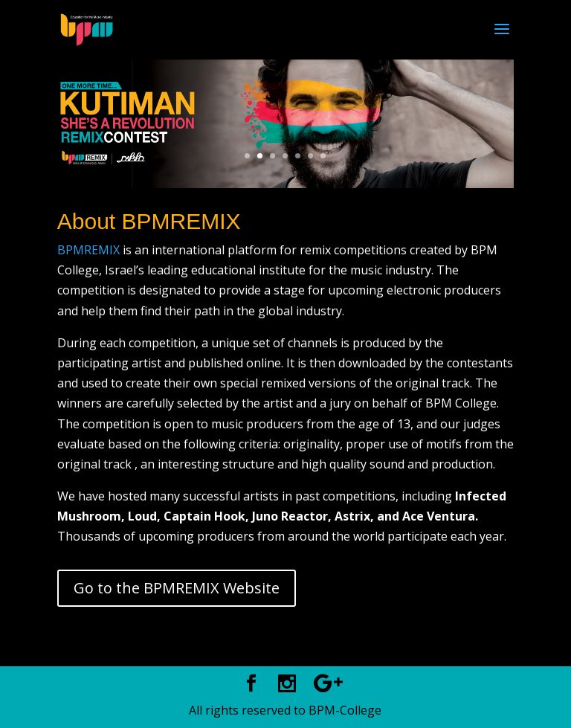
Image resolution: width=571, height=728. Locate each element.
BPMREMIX (88, 250)
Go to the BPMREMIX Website (177, 588)
